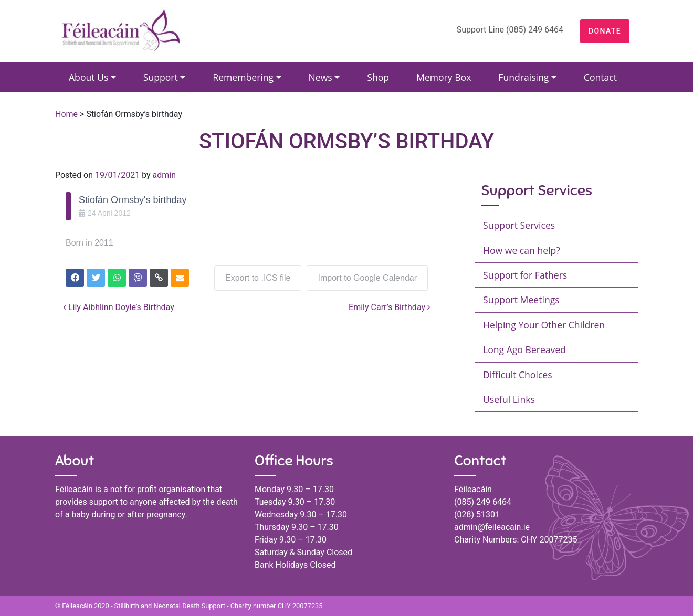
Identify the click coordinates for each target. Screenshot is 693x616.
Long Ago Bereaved (524, 349)
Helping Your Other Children (544, 325)
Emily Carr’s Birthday (390, 307)
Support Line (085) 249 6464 (510, 30)
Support (161, 77)
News (321, 77)
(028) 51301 (477, 514)
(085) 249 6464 (483, 502)
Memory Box (444, 77)
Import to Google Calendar (367, 278)
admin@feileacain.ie (492, 527)
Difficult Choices (518, 375)
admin (164, 175)
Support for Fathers (525, 275)
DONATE (605, 31)
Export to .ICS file (258, 278)
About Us (88, 77)
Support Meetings (521, 300)
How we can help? (522, 250)
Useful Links (509, 399)
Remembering (243, 77)
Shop (378, 77)
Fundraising (523, 77)
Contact (600, 77)
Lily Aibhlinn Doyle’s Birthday (119, 307)
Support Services (519, 225)
